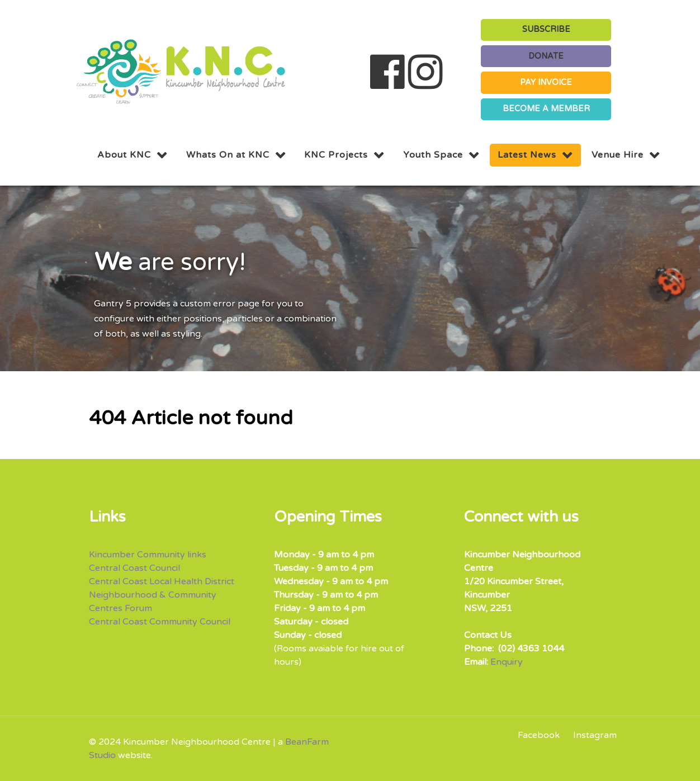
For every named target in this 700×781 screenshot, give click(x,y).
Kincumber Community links (148, 555)
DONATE (546, 56)
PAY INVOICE (546, 82)
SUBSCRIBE (546, 29)
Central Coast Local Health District (162, 581)
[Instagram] (592, 735)
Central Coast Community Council (160, 622)
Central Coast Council (134, 568)
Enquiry (507, 662)
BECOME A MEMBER (546, 109)
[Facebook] (543, 735)
